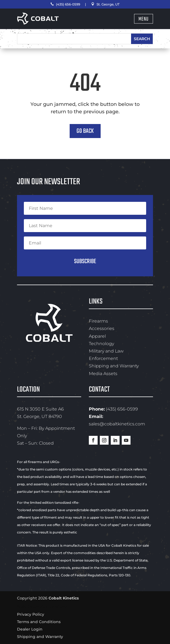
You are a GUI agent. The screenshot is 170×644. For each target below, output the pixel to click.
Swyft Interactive (50, 606)
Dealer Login (30, 629)
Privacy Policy (31, 614)
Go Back (85, 131)
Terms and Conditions (39, 622)
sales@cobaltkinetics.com (117, 424)
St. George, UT (105, 4)
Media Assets (103, 374)
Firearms (98, 321)
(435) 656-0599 (65, 4)
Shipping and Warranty (114, 366)
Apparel (97, 336)
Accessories (102, 328)
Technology (101, 344)
